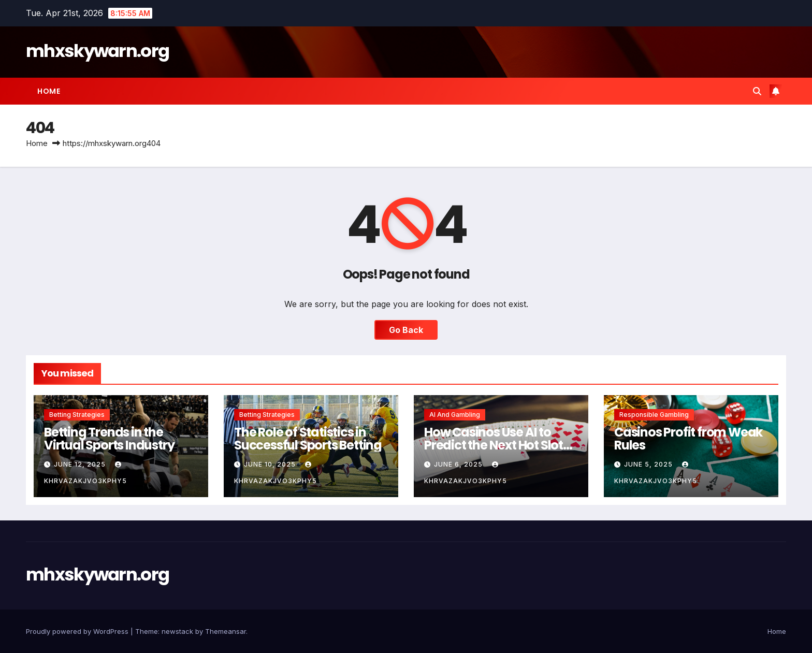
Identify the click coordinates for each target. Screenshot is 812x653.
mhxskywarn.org (97, 51)
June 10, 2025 (271, 464)
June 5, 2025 (649, 464)
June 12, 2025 (81, 464)
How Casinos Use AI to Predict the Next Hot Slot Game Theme (494, 445)
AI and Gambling (455, 415)
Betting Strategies (77, 415)
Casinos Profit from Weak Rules (688, 439)
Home (49, 91)
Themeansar (226, 631)
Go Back (406, 330)
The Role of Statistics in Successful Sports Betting (308, 439)
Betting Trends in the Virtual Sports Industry (109, 439)
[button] (757, 91)
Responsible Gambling (654, 415)
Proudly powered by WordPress (78, 631)
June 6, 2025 (459, 464)
